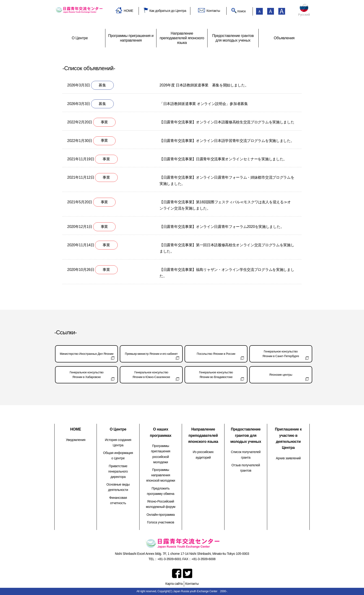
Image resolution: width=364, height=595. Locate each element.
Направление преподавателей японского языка (203, 435)
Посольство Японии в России (216, 354)
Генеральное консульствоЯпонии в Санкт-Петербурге (281, 354)
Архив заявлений (288, 458)
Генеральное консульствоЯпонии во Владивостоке (216, 375)
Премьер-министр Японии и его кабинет (151, 354)
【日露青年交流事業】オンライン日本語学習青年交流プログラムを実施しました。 (227, 141)
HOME (128, 11)
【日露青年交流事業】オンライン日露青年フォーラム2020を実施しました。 (222, 227)
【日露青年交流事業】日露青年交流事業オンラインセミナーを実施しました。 (223, 159)
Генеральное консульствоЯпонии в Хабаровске (87, 375)
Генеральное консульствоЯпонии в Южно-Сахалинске (151, 375)
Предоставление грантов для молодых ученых (246, 435)
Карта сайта (174, 584)
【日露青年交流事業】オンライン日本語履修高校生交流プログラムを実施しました (227, 122)
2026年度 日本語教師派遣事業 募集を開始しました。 (204, 85)
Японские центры (281, 375)
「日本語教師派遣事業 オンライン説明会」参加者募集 (204, 104)
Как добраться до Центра (168, 11)
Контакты (213, 11)
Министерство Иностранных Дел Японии (86, 354)
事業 (104, 122)
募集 (102, 85)
